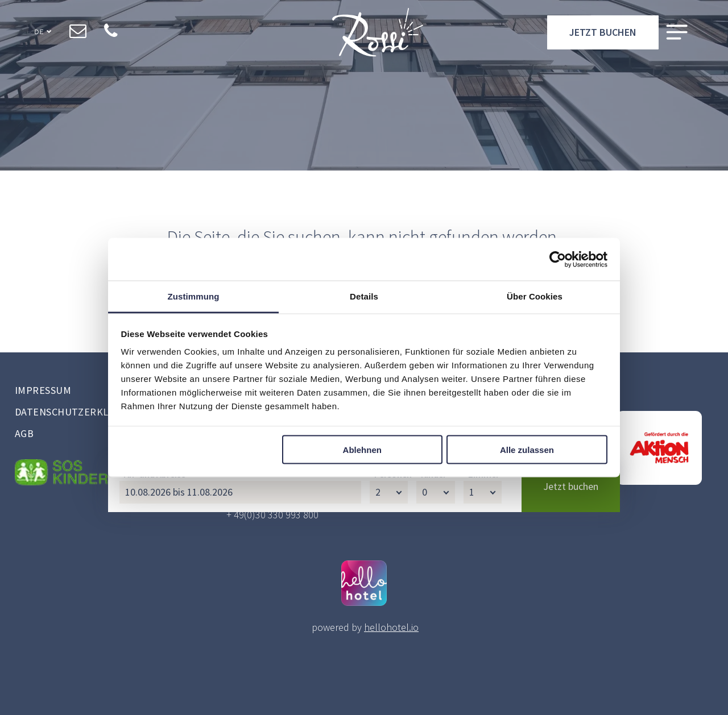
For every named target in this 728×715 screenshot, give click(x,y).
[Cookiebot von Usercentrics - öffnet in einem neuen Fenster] (558, 259)
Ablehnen (362, 449)
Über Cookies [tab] (535, 296)
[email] (78, 35)
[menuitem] (103, 392)
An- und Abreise (155, 677)
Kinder (434, 677)
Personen (393, 677)
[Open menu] (677, 35)
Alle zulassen (527, 449)
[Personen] (389, 695)
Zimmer (484, 677)
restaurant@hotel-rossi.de (282, 482)
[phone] (111, 35)
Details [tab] (364, 296)
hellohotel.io (391, 627)
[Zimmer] (483, 695)
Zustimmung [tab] (194, 296)
